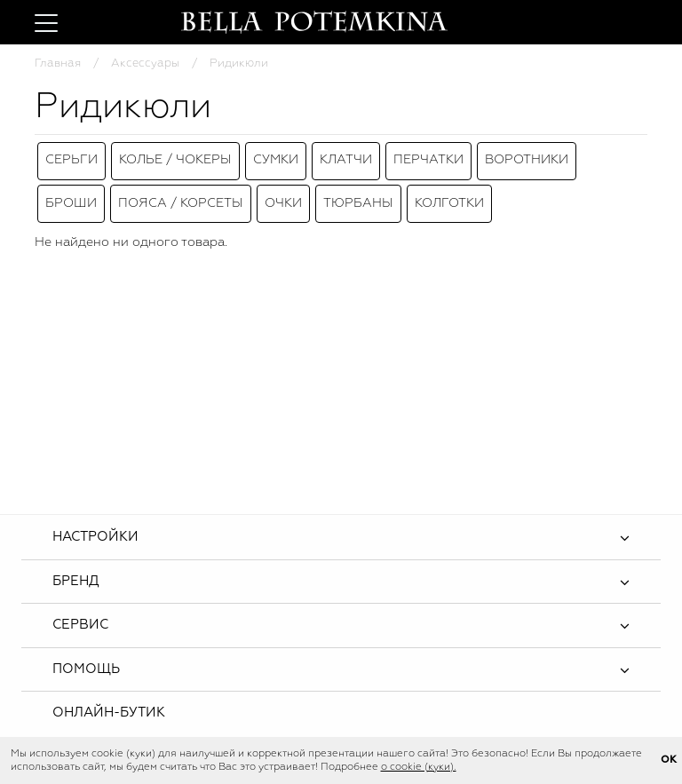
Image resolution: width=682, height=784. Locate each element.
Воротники (527, 156)
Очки (283, 190)
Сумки (276, 156)
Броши (71, 190)
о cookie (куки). (419, 767)
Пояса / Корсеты (181, 190)
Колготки (449, 190)
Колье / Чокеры (175, 156)
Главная (58, 63)
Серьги (71, 156)
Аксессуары (145, 63)
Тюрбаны (358, 190)
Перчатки (428, 156)
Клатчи (346, 156)
